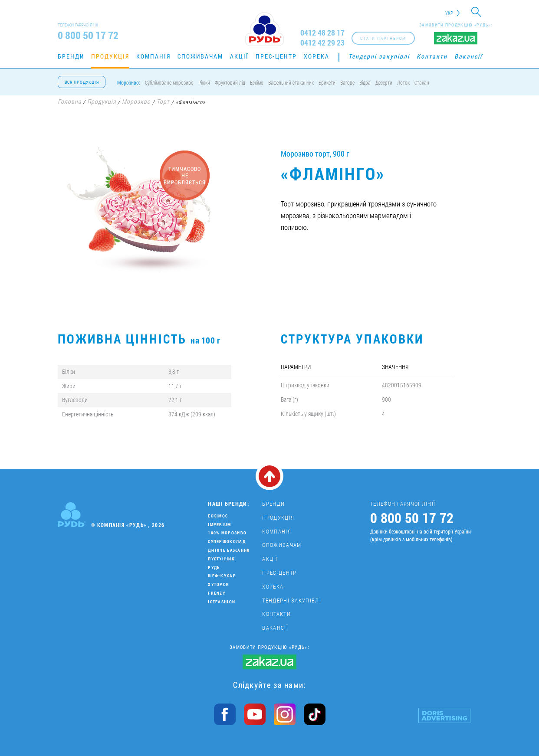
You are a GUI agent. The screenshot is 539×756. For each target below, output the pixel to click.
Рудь (214, 568)
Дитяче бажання (229, 550)
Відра (365, 82)
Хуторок (219, 584)
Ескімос (218, 516)
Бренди (71, 56)
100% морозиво (227, 533)
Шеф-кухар (222, 576)
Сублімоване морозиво (169, 82)
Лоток (403, 82)
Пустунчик (221, 559)
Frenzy (217, 593)
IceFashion (222, 602)
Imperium (219, 525)
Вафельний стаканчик (291, 82)
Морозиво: (129, 82)
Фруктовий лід (230, 82)
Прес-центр (276, 56)
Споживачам (200, 56)
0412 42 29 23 (322, 43)
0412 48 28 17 (322, 33)
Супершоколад (227, 542)
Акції (239, 56)
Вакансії (468, 56)
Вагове (347, 82)
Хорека (317, 56)
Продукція (110, 56)
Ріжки (204, 82)
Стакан (422, 82)
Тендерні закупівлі (379, 56)
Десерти (384, 82)
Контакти (432, 56)
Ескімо (257, 82)
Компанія (153, 56)
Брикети (327, 82)
